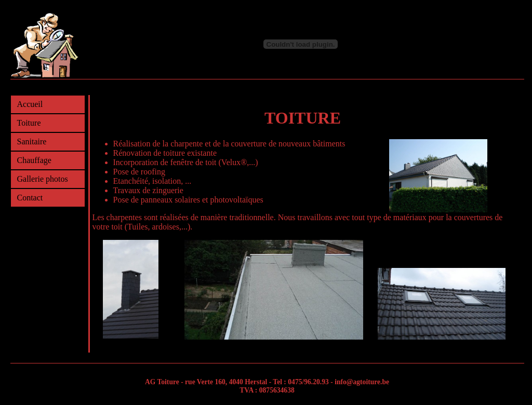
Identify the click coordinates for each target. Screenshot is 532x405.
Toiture (29, 123)
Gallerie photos (43, 179)
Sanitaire (32, 141)
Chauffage (34, 160)
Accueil (30, 104)
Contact (30, 198)
